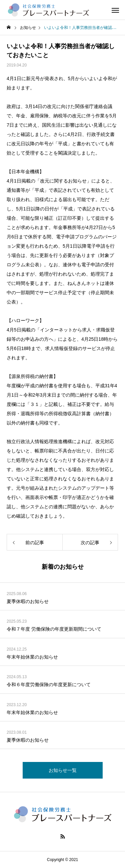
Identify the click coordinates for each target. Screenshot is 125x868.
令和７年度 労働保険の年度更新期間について (54, 629)
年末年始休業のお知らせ (32, 657)
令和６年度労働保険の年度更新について (49, 684)
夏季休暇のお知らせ (28, 601)
